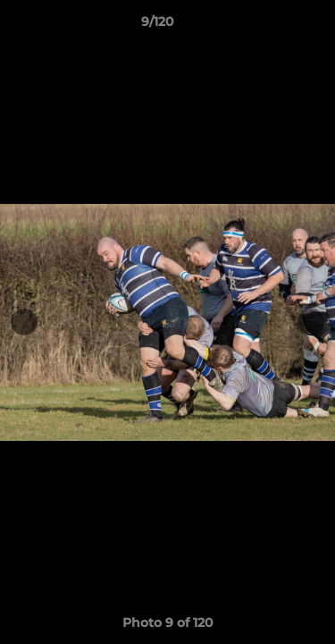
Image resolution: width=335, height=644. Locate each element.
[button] (271, 26)
